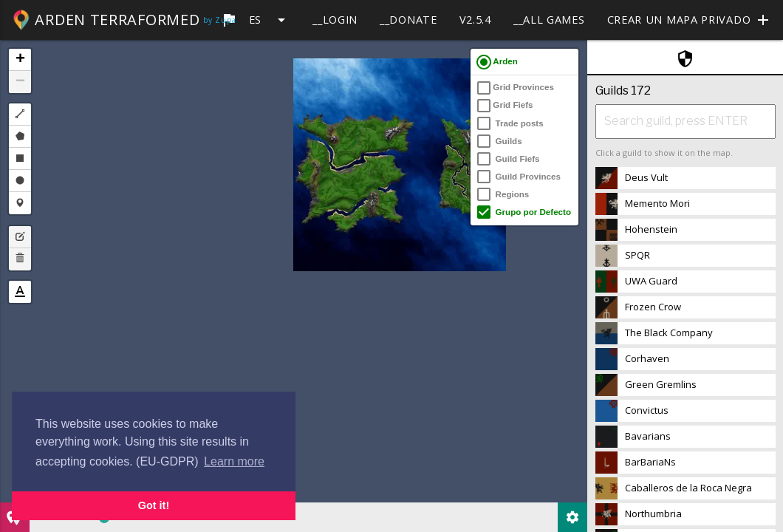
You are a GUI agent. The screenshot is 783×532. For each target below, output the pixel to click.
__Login (335, 20)
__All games (549, 20)
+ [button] (20, 60)
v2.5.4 (475, 20)
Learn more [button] (234, 461)
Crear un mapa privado (690, 20)
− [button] (20, 82)
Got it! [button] (154, 505)
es (255, 20)
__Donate (408, 20)
